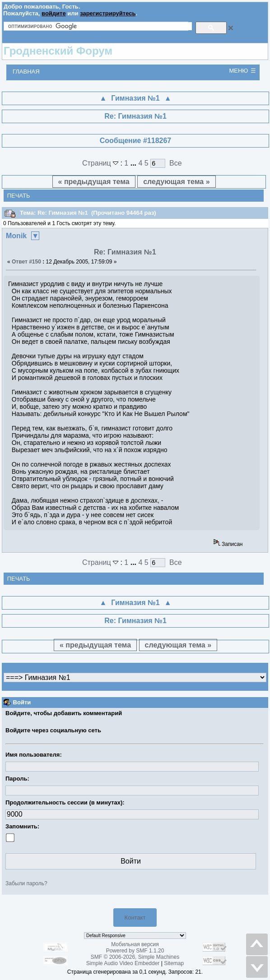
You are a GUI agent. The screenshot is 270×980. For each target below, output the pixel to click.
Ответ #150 (26, 262)
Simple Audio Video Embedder (123, 963)
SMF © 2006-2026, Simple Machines (135, 957)
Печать (19, 196)
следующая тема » (176, 182)
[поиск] (100, 26)
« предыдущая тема (94, 182)
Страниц (101, 163)
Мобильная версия (135, 944)
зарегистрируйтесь (108, 13)
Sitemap (174, 963)
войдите (54, 13)
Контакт (135, 918)
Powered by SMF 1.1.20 (135, 951)
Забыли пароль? (26, 883)
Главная (26, 72)
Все (176, 163)
